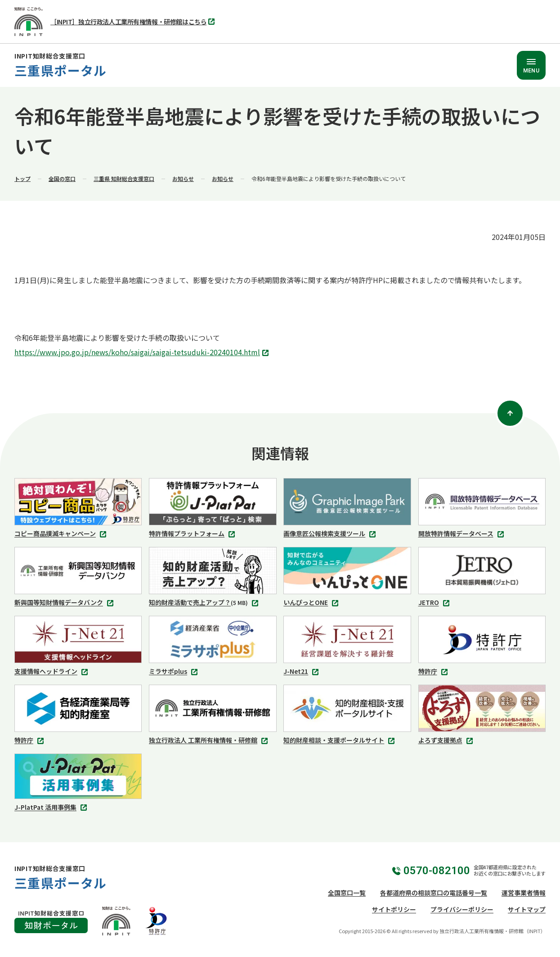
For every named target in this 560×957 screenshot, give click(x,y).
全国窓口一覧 (347, 893)
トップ (22, 178)
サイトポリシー (394, 909)
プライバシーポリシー (462, 909)
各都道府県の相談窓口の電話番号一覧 (434, 893)
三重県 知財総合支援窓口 (124, 178)
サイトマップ (527, 909)
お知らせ (183, 178)
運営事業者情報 (524, 893)
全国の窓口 (62, 178)
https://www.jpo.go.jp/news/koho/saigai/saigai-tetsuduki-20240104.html (143, 353)
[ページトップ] (510, 413)
